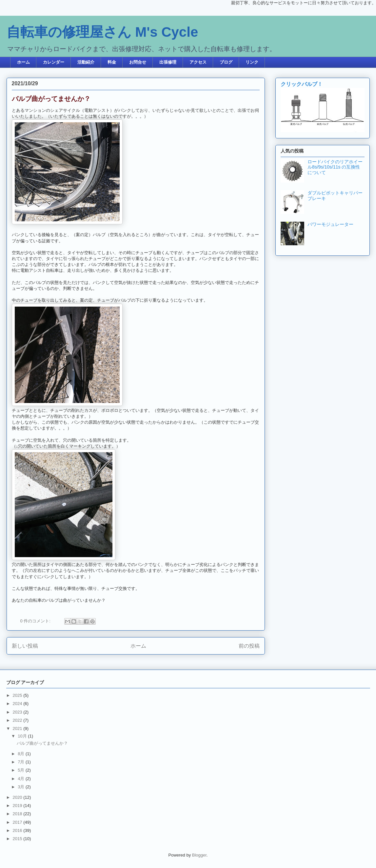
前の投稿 (249, 646)
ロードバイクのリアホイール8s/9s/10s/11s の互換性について (335, 167)
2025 (18, 695)
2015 (18, 839)
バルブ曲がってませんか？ (51, 99)
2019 (18, 806)
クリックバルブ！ (302, 84)
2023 (18, 712)
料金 (112, 62)
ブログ (226, 62)
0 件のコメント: (36, 621)
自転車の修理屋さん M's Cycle (102, 32)
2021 (18, 728)
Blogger (199, 855)
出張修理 (168, 62)
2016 (18, 830)
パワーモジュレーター (330, 224)
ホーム (23, 62)
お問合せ (138, 62)
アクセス (198, 62)
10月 (23, 736)
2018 (18, 814)
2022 (18, 720)
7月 (22, 762)
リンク (252, 62)
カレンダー (54, 62)
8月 (22, 754)
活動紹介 (86, 62)
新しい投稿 (25, 646)
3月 (22, 787)
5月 (22, 770)
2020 (18, 797)
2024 (18, 704)
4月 (22, 779)
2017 (18, 822)
